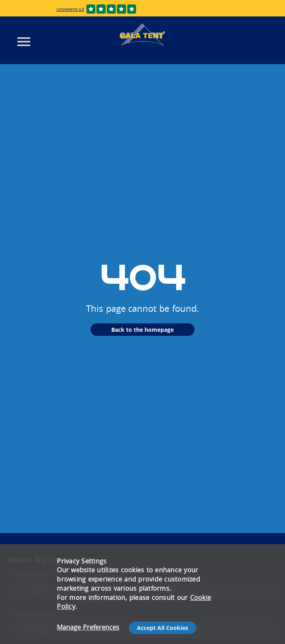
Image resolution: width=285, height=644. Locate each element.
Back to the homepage (142, 330)
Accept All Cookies (163, 628)
